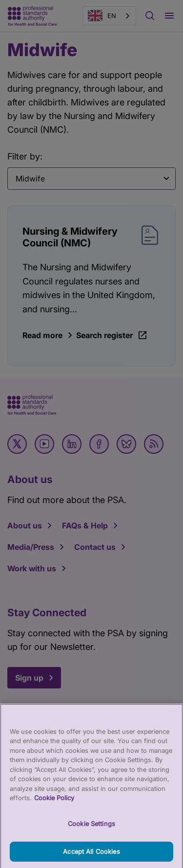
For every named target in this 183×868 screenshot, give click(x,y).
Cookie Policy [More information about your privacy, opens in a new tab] (54, 808)
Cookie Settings (91, 834)
